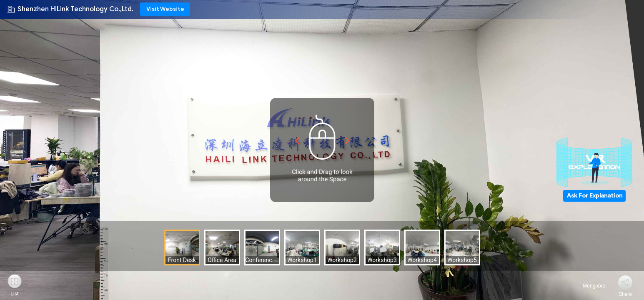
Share (625, 294)
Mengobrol (590, 286)
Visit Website (165, 9)
